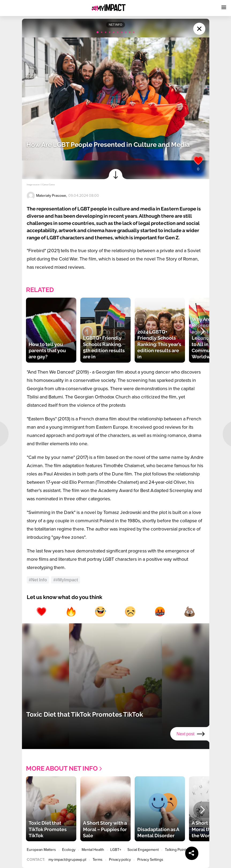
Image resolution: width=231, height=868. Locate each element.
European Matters (41, 850)
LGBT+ (116, 850)
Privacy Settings (150, 860)
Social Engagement (143, 850)
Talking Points (176, 850)
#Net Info (38, 580)
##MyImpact (66, 580)
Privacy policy (120, 860)
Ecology (69, 850)
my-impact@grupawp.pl (67, 860)
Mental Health (93, 850)
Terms (98, 860)
